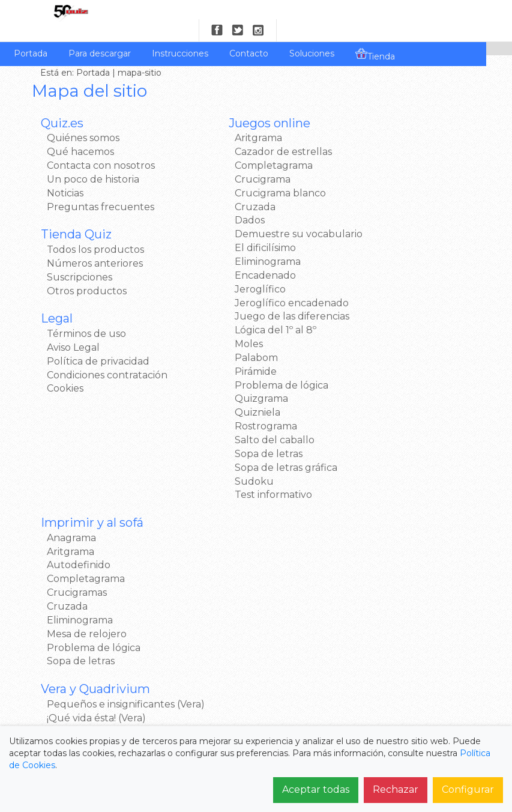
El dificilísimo (227, 242)
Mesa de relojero (384, 215)
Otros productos (90, 272)
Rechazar (396, 789)
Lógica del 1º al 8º (238, 325)
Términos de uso (89, 314)
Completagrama (236, 146)
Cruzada (217, 188)
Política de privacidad (101, 342)
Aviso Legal (76, 328)
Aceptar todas (316, 789)
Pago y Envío (180, 670)
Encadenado (227, 270)
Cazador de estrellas (245, 132)
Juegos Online (291, 615)
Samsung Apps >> (387, 397)
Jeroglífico (222, 284)
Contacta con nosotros (104, 146)
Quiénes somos (86, 119)
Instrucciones (180, 34)
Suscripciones (83, 258)
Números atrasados (301, 652)
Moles (211, 338)
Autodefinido (376, 146)
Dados (212, 201)
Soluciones (312, 34)
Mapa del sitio (289, 688)
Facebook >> (375, 457)
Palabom (218, 352)
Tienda (375, 35)
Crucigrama (225, 160)
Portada (31, 34)
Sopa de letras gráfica (248, 462)
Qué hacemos (83, 132)
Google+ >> (372, 484)
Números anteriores (98, 244)
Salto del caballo (237, 435)
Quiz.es (65, 104)
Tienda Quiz (79, 216)
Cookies (68, 370)
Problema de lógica (244, 380)
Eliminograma (230, 256)
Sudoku (216, 476)
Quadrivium (373, 326)
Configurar (468, 789)
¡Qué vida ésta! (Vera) (394, 313)
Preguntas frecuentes (104, 188)
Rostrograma (228, 421)
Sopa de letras (231, 448)
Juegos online (232, 104)
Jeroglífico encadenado (254, 298)
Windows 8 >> (378, 383)
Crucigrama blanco (242, 174)
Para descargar (100, 34)
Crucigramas (375, 174)
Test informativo (236, 489)
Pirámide (218, 366)
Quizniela (220, 407)
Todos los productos (98, 230)
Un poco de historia (96, 160)
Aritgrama (221, 119)
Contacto (249, 34)
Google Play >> (381, 370)
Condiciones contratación (110, 356)
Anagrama (369, 119)
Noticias (68, 174)
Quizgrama (224, 393)
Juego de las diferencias (254, 311)
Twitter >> (369, 471)
